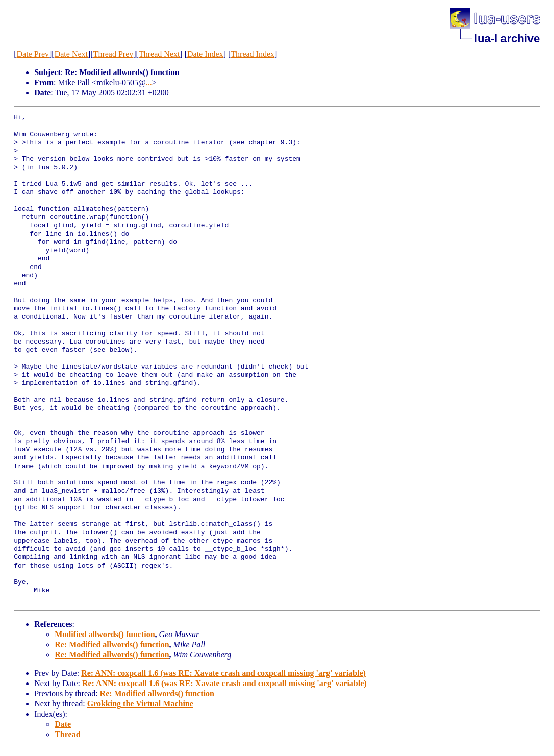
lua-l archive (507, 39)
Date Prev (33, 54)
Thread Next (159, 54)
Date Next (71, 54)
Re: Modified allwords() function (112, 644)
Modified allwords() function (105, 634)
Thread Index (253, 54)
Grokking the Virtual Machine (140, 704)
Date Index (205, 54)
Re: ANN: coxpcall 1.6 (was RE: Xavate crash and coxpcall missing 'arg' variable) (223, 673)
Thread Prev (114, 54)
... (149, 82)
